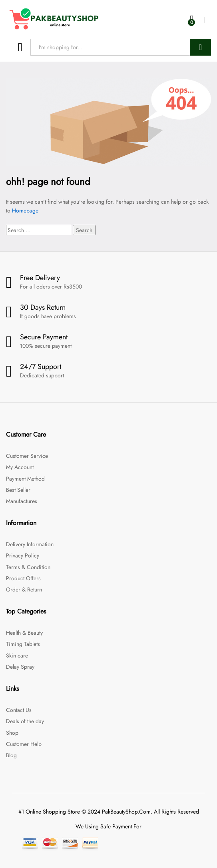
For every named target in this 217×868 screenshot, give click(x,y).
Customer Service (27, 456)
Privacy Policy (23, 555)
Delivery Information (30, 544)
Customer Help (24, 744)
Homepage (25, 210)
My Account (20, 467)
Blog (11, 755)
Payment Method (25, 479)
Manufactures (22, 501)
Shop (12, 733)
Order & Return (24, 589)
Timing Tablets (23, 644)
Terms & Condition (28, 567)
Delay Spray (20, 667)
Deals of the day (25, 721)
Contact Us (19, 710)
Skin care (17, 656)
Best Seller (18, 490)
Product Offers (23, 578)
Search (200, 47)
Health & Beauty (24, 633)
